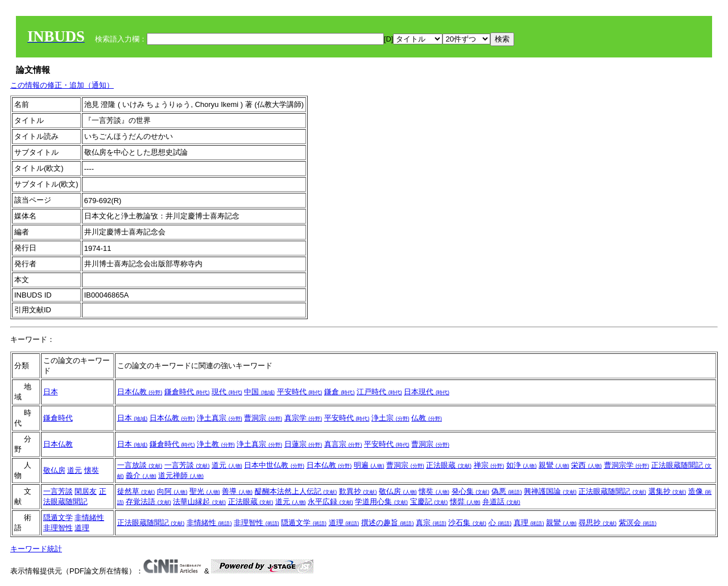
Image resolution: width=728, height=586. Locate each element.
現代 (227, 392)
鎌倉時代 (187, 392)
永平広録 (330, 502)
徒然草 (136, 491)
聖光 (205, 491)
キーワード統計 (36, 549)
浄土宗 (390, 418)
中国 (259, 392)
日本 (51, 392)
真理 (529, 523)
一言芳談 (187, 465)
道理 (82, 528)
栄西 (586, 465)
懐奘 (92, 470)
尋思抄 (597, 523)
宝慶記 (429, 502)
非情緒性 (89, 517)
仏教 (427, 418)
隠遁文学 (58, 517)
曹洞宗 (263, 418)
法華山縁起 (199, 502)
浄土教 (216, 444)
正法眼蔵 (449, 465)
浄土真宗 (220, 418)
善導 (237, 491)
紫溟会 (638, 523)
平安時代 (300, 392)
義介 (141, 475)
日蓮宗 (303, 444)
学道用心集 (381, 502)
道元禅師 (181, 475)
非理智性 (58, 528)
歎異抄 (358, 491)
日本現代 (427, 392)
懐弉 (465, 502)
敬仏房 (54, 470)
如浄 (522, 465)
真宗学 (303, 418)
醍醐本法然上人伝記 (296, 491)
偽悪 (507, 491)
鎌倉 (340, 392)
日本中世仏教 (274, 465)
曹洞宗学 (627, 465)
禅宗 (489, 465)
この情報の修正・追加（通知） (62, 85)
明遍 (369, 465)
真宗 (431, 523)
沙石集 (467, 523)
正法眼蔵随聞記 (612, 491)
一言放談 (140, 465)
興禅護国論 (550, 491)
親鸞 (554, 465)
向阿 (172, 491)
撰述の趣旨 (388, 523)
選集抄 (667, 491)
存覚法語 (148, 502)
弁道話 (501, 502)
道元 (75, 470)
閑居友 (86, 491)
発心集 (471, 491)
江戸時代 (379, 392)
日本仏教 (140, 392)
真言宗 (343, 444)
